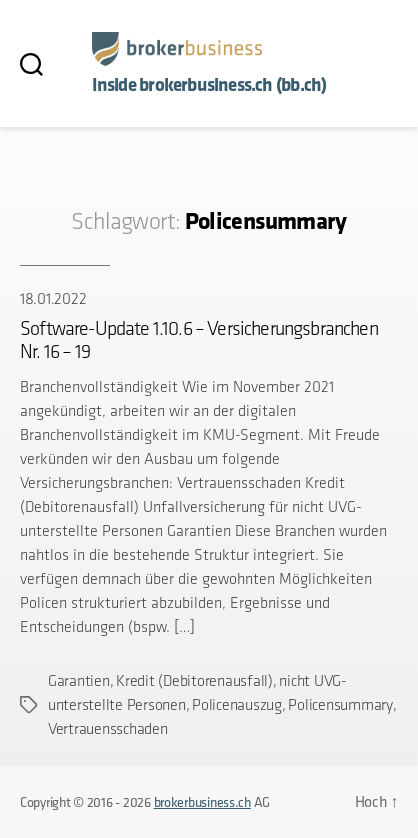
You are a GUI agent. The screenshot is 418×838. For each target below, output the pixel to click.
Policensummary (340, 704)
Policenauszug (237, 704)
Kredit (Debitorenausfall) (194, 680)
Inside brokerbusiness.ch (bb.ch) (209, 84)
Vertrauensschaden (108, 728)
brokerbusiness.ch (202, 802)
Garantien (79, 680)
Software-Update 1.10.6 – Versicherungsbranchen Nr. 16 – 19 (199, 339)
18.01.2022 (53, 298)
